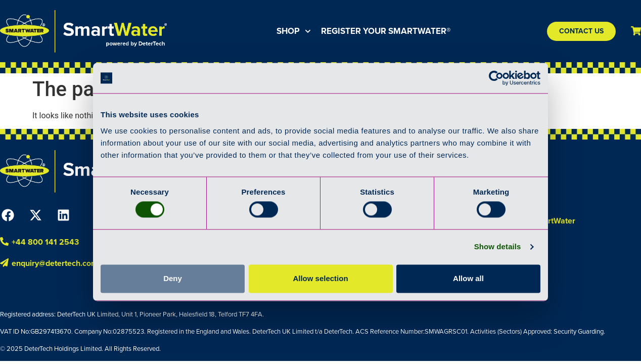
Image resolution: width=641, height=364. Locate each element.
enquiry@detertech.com (55, 263)
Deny (173, 278)
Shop (294, 31)
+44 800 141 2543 (45, 242)
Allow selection (320, 278)
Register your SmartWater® (386, 31)
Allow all (468, 278)
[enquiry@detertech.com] (4, 263)
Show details (498, 247)
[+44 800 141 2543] (4, 241)
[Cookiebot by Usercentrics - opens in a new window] (496, 78)
